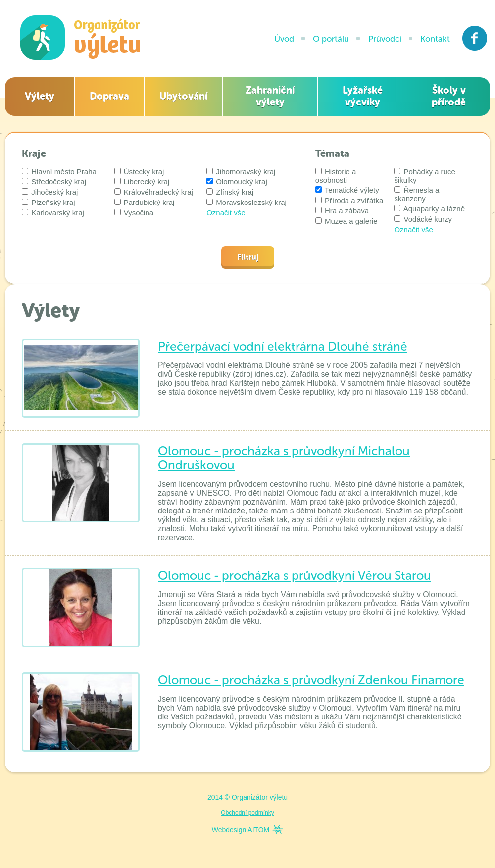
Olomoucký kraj (237, 181)
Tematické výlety (347, 190)
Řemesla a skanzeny (417, 194)
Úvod (284, 39)
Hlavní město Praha (59, 172)
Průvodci (385, 39)
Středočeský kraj (54, 181)
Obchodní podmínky (247, 813)
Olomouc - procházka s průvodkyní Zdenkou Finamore (311, 680)
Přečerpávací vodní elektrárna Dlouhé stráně (283, 346)
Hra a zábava (342, 211)
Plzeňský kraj (49, 202)
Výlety (40, 96)
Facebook (475, 38)
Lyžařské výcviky (363, 96)
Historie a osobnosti (336, 176)
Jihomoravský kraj (241, 172)
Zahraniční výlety (270, 96)
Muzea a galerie (346, 221)
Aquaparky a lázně (429, 209)
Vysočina (134, 213)
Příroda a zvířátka (349, 200)
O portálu (331, 39)
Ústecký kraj (139, 172)
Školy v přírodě (449, 96)
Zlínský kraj (230, 192)
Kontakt (435, 39)
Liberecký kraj (142, 181)
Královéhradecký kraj (154, 192)
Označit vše (226, 213)
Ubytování (183, 96)
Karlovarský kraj (53, 213)
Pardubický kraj (145, 202)
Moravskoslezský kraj (247, 202)
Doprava (109, 96)
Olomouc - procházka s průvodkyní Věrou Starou (295, 576)
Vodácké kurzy (423, 219)
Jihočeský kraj (50, 192)
